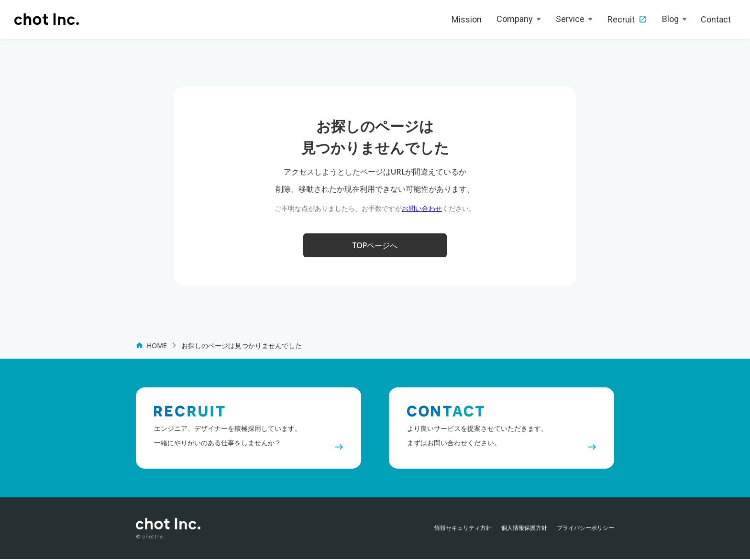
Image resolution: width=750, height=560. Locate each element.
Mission (467, 19)
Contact (716, 19)
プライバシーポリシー (585, 529)
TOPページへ (375, 246)
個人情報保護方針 (524, 529)
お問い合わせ (422, 208)
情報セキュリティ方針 (463, 529)
